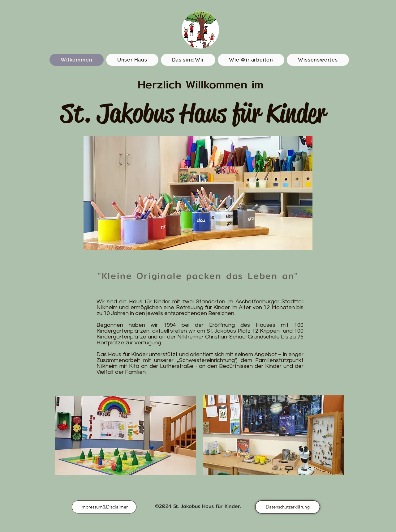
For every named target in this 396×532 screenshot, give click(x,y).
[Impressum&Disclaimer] (104, 507)
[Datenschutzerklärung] (288, 507)
